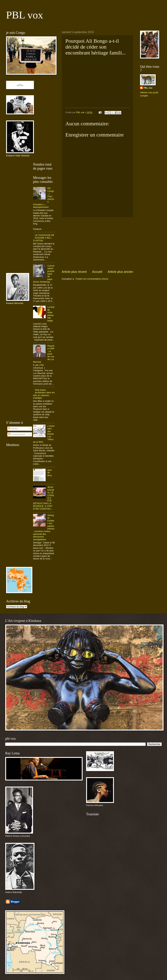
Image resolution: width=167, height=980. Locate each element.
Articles (13, 429)
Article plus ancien (120, 272)
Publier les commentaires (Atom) (92, 279)
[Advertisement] (97, 244)
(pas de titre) (50, 473)
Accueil (97, 272)
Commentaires (17, 434)
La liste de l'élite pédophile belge (51, 314)
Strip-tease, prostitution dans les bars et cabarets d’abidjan (44, 394)
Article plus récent (74, 272)
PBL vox (25, 15)
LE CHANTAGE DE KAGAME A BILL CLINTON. (44, 238)
